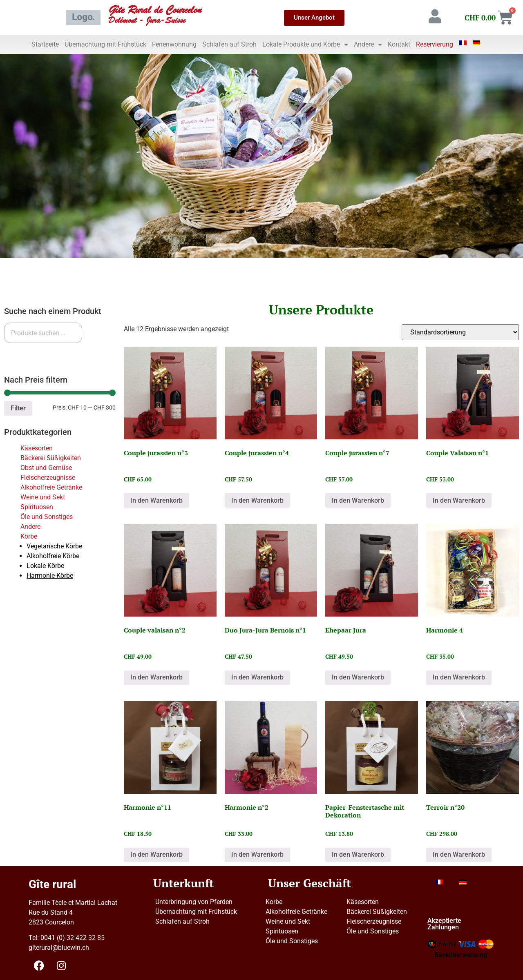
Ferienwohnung (174, 44)
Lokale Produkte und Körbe (305, 45)
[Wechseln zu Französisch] (463, 43)
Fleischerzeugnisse (48, 478)
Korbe (274, 902)
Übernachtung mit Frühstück (105, 44)
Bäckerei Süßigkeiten (51, 458)
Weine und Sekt (43, 497)
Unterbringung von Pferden (194, 902)
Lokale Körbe (45, 566)
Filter (18, 408)
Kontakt (399, 44)
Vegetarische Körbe (54, 546)
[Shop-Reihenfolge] (460, 332)
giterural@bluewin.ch (59, 948)
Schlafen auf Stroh (229, 44)
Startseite (45, 44)
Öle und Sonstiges (47, 517)
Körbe (29, 536)
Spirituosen (37, 507)
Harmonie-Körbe (50, 576)
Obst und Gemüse (46, 468)
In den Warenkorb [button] (156, 500)
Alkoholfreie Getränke (51, 487)
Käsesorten (37, 448)
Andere (368, 45)
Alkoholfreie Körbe (53, 556)
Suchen (21, 353)
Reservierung (435, 44)
